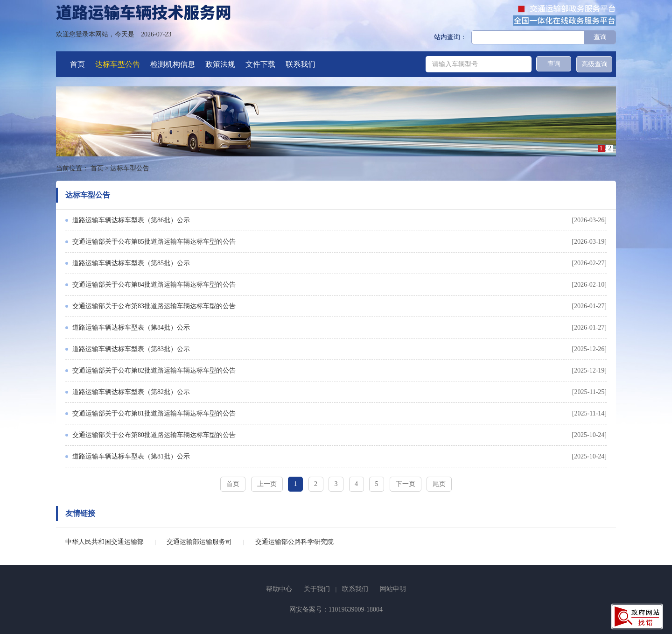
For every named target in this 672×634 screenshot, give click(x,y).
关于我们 (317, 589)
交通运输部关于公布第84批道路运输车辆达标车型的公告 (154, 285)
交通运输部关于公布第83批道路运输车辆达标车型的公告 (154, 306)
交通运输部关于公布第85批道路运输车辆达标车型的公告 (154, 242)
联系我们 (301, 64)
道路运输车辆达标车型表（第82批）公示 (131, 392)
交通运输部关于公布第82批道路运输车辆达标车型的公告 (154, 370)
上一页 (267, 484)
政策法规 (220, 64)
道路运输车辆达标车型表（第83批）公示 (131, 349)
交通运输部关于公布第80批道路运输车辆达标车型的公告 (154, 435)
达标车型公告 (118, 64)
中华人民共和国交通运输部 (105, 542)
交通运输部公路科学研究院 (294, 542)
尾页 (439, 484)
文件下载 (260, 64)
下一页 (406, 484)
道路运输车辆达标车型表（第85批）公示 (131, 263)
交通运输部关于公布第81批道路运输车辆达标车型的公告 (154, 413)
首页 (77, 64)
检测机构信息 (173, 64)
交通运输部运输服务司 (199, 542)
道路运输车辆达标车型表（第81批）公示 (131, 456)
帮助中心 (279, 589)
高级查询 (595, 64)
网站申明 (393, 589)
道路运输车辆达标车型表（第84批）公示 (131, 328)
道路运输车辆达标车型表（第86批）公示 (131, 220)
